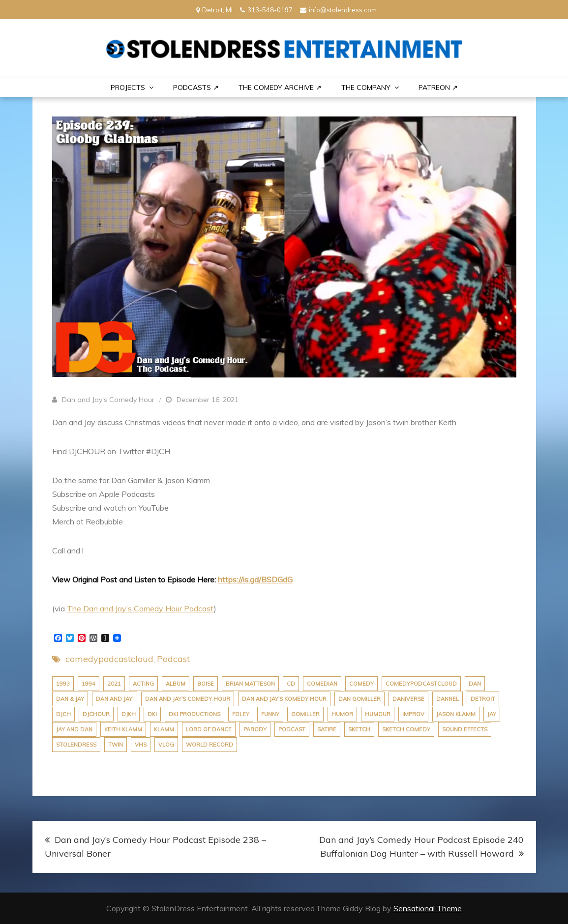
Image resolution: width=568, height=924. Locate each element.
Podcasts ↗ (196, 87)
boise (206, 684)
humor (342, 714)
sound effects (465, 729)
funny (270, 714)
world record (209, 745)
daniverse (408, 699)
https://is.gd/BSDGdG (255, 579)
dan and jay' (115, 699)
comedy (361, 684)
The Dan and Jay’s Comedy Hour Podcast (140, 608)
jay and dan (74, 729)
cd (291, 684)
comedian (322, 684)
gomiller (305, 714)
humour (378, 714)
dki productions (194, 714)
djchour (96, 714)
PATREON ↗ (438, 87)
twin (116, 745)
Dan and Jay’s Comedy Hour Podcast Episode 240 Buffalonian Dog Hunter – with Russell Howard (421, 847)
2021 (114, 684)
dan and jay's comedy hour (188, 699)
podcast (292, 729)
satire (327, 729)
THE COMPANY (366, 87)
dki (152, 714)
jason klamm (456, 714)
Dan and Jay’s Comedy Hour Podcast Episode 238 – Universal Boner (155, 847)
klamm (164, 729)
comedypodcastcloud (109, 659)
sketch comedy (406, 729)
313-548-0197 (266, 10)
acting (143, 684)
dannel (448, 699)
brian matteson (250, 684)
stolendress (76, 745)
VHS (141, 745)
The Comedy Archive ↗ (280, 87)
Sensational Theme (428, 908)
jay (492, 714)
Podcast (173, 659)
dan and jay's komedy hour (284, 699)
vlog (166, 745)
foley (241, 714)
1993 (63, 684)
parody (255, 729)
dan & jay (70, 699)
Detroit (483, 699)
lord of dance (209, 729)
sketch (359, 729)
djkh (129, 714)
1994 (89, 684)
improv (413, 714)
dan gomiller (359, 699)
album (176, 684)
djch (63, 714)
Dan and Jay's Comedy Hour (108, 400)
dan (475, 684)
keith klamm (123, 729)
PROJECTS (128, 87)
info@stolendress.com (338, 10)
